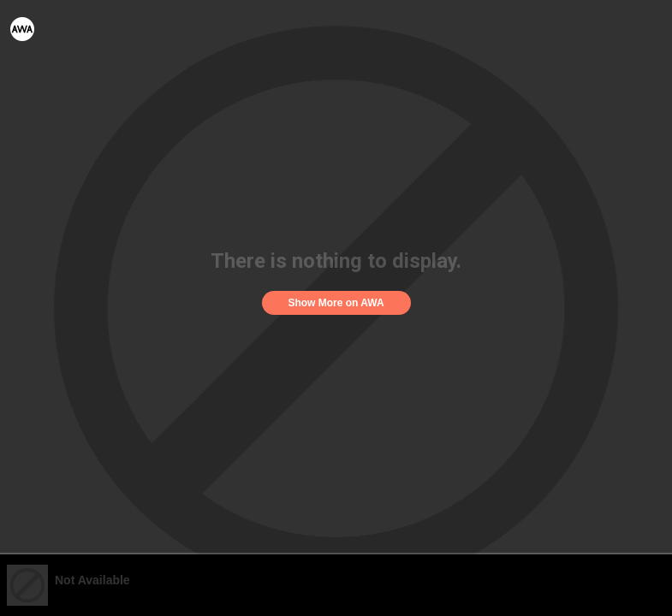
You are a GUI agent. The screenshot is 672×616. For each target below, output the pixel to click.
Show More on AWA (336, 303)
